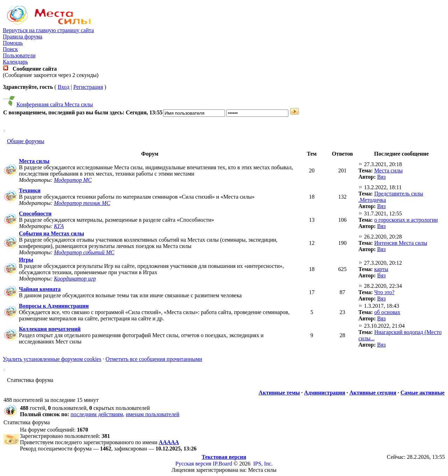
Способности (35, 214)
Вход (64, 87)
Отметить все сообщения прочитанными (154, 359)
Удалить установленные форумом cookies (52, 359)
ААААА (169, 442)
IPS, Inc (262, 464)
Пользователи (19, 55)
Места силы (34, 161)
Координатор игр (75, 279)
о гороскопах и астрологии (406, 220)
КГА (59, 226)
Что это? (384, 292)
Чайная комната (40, 289)
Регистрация (88, 87)
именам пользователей (152, 414)
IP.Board (223, 464)
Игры (26, 260)
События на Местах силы (51, 233)
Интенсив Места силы (401, 243)
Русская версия (193, 464)
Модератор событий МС (84, 252)
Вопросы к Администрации (54, 306)
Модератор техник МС (82, 203)
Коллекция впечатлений (50, 329)
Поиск (10, 49)
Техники (30, 190)
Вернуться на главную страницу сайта (48, 30)
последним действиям (97, 414)
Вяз (381, 177)
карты (381, 269)
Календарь (15, 62)
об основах (387, 312)
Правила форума (23, 37)
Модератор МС (73, 180)
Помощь (13, 43)
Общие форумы (26, 141)
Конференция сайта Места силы (55, 104)
